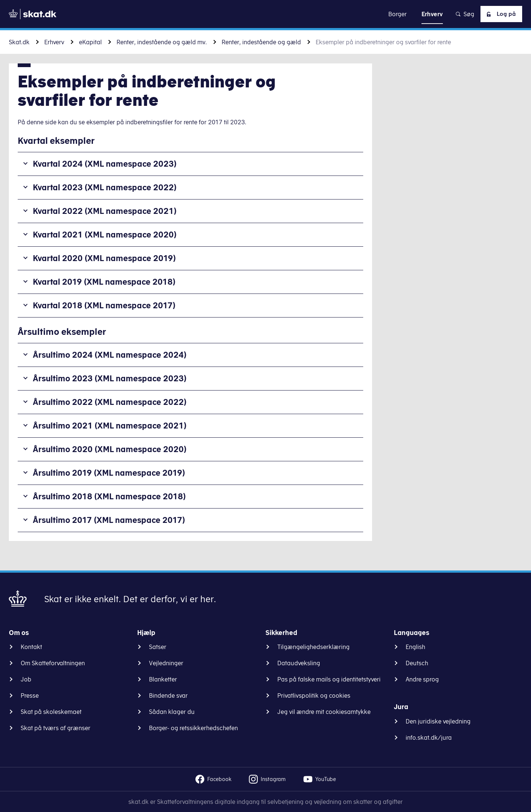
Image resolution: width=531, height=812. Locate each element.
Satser (158, 647)
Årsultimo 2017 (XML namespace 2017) (109, 520)
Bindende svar (168, 695)
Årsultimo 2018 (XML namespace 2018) (109, 496)
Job (26, 679)
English (415, 647)
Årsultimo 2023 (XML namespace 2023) (110, 378)
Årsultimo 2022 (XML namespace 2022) (110, 402)
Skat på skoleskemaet (51, 712)
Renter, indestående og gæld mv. (162, 42)
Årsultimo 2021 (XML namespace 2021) (110, 425)
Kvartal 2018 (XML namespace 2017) (104, 305)
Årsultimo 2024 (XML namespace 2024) (110, 355)
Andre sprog (422, 679)
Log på (500, 14)
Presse (30, 695)
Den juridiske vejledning (438, 721)
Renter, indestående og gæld (261, 42)
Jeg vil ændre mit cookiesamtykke (324, 712)
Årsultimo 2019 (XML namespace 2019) (109, 473)
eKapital (90, 42)
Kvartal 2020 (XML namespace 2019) (104, 258)
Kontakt (31, 647)
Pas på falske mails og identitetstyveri (329, 679)
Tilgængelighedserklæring (313, 647)
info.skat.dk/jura (429, 738)
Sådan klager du (172, 712)
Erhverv (54, 42)
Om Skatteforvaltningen (53, 663)
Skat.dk (19, 42)
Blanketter (163, 679)
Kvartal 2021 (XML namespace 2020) (105, 234)
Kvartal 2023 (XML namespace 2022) (105, 187)
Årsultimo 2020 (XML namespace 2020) (110, 449)
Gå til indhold (266, 14)
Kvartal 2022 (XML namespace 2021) (105, 211)
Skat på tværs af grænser (55, 728)
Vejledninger (166, 663)
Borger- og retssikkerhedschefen (193, 728)
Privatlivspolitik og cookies (314, 695)
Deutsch (417, 663)
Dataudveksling (299, 663)
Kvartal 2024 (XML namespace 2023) (105, 164)
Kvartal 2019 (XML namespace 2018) (104, 282)
